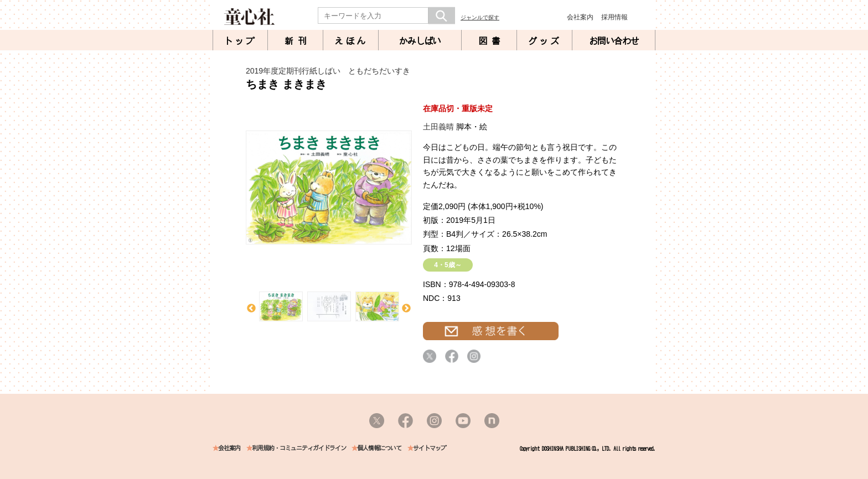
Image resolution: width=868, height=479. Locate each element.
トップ (240, 41)
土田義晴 (438, 127)
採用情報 (614, 17)
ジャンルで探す (480, 17)
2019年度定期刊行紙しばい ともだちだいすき (328, 71)
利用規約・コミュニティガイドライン (299, 448)
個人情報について (379, 448)
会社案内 (580, 17)
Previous (251, 309)
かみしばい (420, 41)
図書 (492, 41)
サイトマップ (430, 448)
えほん (351, 41)
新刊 (298, 41)
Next (406, 309)
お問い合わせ (614, 41)
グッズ (545, 41)
